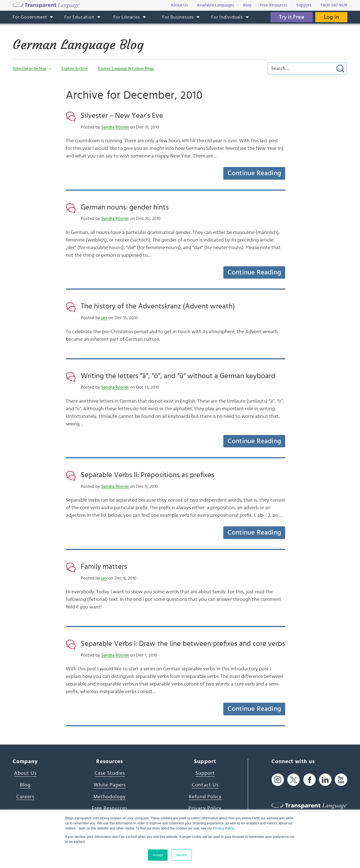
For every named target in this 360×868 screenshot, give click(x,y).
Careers (25, 797)
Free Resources (110, 808)
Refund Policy (205, 797)
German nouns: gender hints (125, 207)
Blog (25, 785)
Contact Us (205, 785)
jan (104, 318)
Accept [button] (158, 855)
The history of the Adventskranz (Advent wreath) (158, 306)
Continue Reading (254, 173)
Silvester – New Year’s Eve (122, 116)
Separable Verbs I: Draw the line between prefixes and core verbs (183, 644)
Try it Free (292, 17)
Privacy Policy (223, 828)
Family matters (104, 567)
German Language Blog (78, 45)
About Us (25, 773)
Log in (331, 17)
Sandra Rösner (115, 127)
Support (205, 773)
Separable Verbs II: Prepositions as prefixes (148, 475)
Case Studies (110, 773)
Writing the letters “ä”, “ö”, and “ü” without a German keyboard (178, 376)
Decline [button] (181, 855)
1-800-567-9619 (334, 5)
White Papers (110, 785)
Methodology (110, 797)
